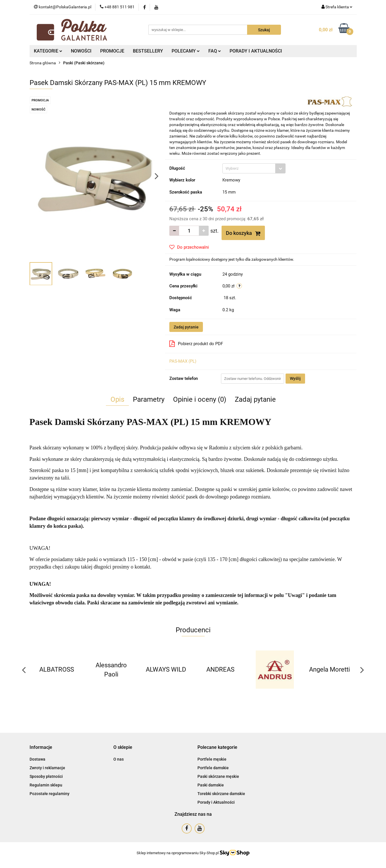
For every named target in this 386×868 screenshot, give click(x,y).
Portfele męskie (212, 759)
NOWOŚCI (81, 51)
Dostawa (37, 759)
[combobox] (254, 168)
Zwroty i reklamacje (47, 768)
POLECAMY (186, 51)
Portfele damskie (213, 768)
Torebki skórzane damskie (221, 794)
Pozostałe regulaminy (50, 794)
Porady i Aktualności (216, 802)
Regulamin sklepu (46, 785)
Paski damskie (211, 785)
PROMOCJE (112, 51)
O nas (119, 759)
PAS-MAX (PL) (183, 361)
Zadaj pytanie (186, 327)
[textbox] (249, 168)
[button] (41, 748)
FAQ (215, 51)
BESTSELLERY (148, 51)
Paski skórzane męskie (218, 776)
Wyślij (295, 378)
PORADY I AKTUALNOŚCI (256, 51)
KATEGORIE (48, 51)
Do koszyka (243, 233)
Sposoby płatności (46, 776)
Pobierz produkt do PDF (196, 344)
